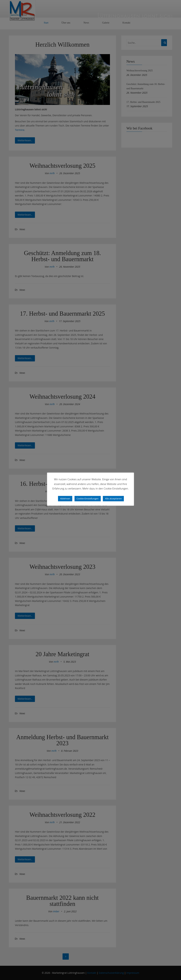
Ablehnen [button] (65, 499)
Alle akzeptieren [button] (113, 499)
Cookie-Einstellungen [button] (88, 499)
